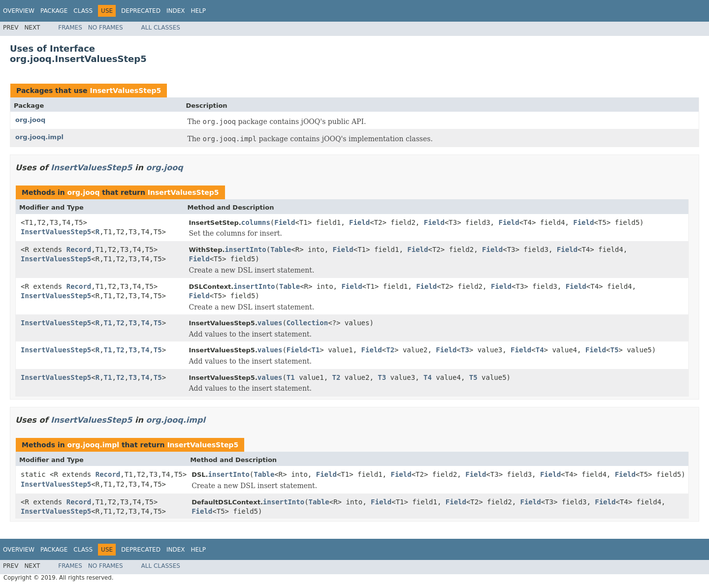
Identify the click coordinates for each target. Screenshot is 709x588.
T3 (133, 323)
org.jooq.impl (39, 137)
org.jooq (30, 120)
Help (198, 11)
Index (176, 11)
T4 (145, 323)
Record (79, 249)
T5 (158, 323)
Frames (70, 28)
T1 (108, 323)
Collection (307, 323)
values (270, 323)
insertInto (245, 249)
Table (281, 249)
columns (256, 222)
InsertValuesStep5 (125, 91)
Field (285, 222)
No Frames (106, 28)
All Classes (161, 28)
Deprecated (141, 11)
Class (83, 11)
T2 (120, 323)
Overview (19, 11)
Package (54, 11)
